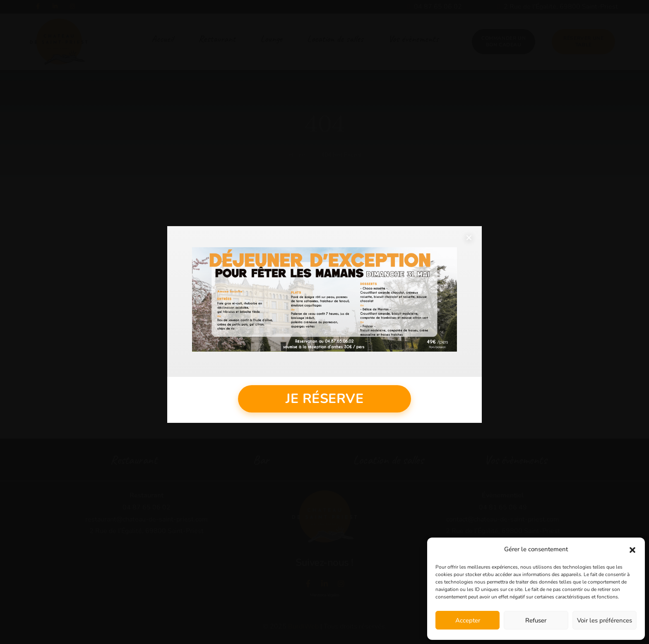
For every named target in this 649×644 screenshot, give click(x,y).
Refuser (536, 620)
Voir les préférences (605, 620)
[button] (632, 550)
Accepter (468, 620)
